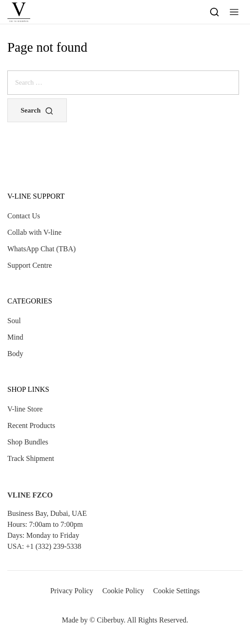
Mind (15, 337)
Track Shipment (31, 458)
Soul (14, 321)
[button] (234, 12)
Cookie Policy (123, 591)
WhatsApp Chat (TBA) (41, 249)
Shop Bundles (28, 442)
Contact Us (24, 216)
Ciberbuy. (111, 620)
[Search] (215, 12)
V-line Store (25, 409)
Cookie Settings (177, 591)
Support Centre (30, 265)
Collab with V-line (34, 232)
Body (15, 354)
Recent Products (31, 425)
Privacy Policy (72, 591)
